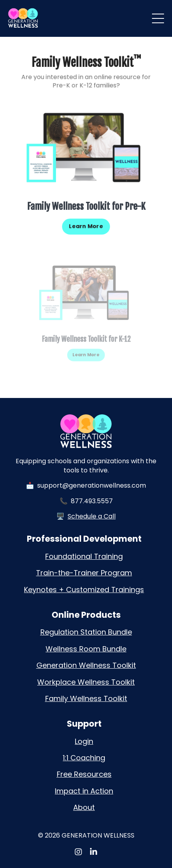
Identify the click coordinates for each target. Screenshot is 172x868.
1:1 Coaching (84, 758)
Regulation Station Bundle (86, 632)
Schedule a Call (92, 516)
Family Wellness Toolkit (86, 698)
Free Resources (84, 774)
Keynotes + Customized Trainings (84, 590)
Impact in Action (84, 791)
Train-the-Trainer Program (84, 573)
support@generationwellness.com (92, 485)
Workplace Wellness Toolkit (86, 682)
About (84, 807)
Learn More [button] (86, 225)
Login (84, 741)
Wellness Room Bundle (86, 649)
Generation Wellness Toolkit (86, 665)
